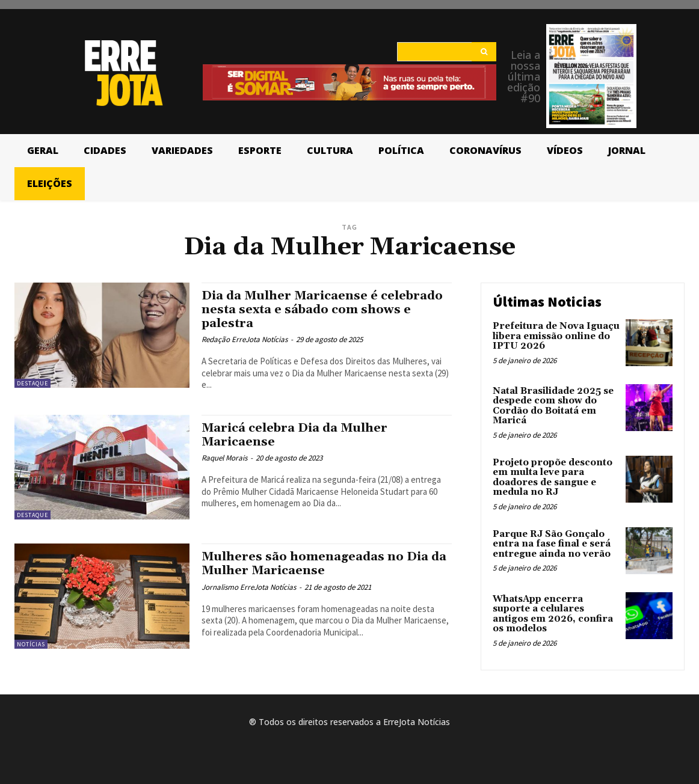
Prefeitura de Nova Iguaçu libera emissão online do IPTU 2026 (556, 336)
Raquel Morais (224, 458)
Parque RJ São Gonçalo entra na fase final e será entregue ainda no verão (552, 544)
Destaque (32, 383)
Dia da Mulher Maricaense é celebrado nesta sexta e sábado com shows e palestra (318, 310)
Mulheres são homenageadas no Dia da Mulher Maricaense (319, 564)
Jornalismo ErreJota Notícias (249, 587)
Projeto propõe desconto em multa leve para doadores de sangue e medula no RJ (553, 478)
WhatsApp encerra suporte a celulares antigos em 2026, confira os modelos (553, 614)
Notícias (31, 644)
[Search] (484, 52)
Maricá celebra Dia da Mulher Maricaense (300, 435)
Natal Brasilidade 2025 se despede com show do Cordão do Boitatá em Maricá (553, 406)
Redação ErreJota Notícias (245, 339)
